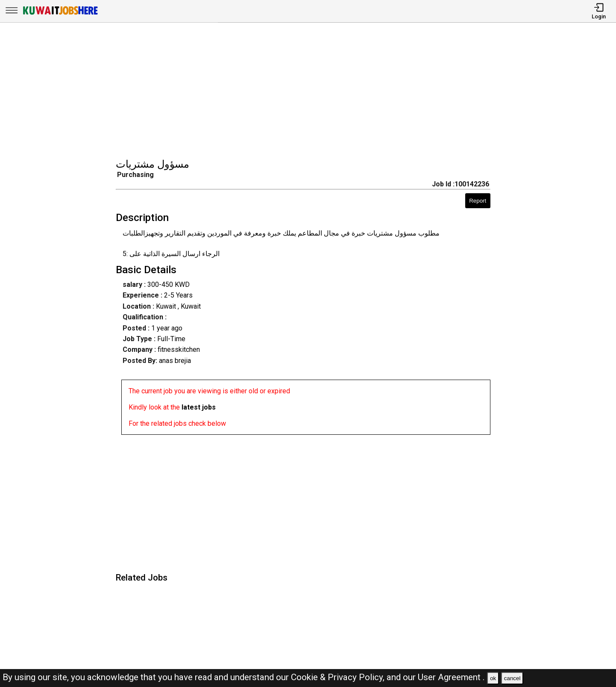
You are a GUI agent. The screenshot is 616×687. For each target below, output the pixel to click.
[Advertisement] (311, 91)
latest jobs (199, 407)
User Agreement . (451, 677)
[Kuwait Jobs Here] (60, 14)
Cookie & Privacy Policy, (339, 677)
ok (493, 678)
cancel (512, 678)
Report (478, 201)
